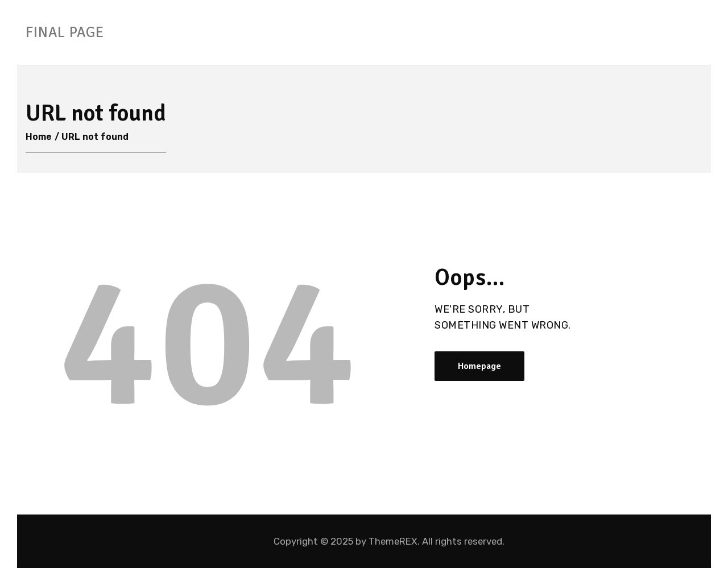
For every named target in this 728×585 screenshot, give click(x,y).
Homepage (479, 366)
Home (39, 137)
